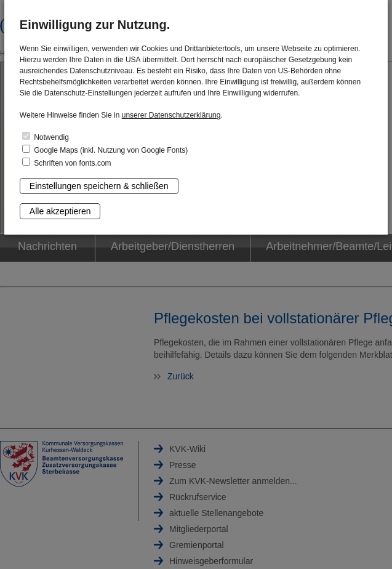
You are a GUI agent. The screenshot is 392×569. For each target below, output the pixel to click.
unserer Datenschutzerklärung (171, 115)
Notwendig (46, 137)
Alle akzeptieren (60, 211)
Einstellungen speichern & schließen (99, 186)
